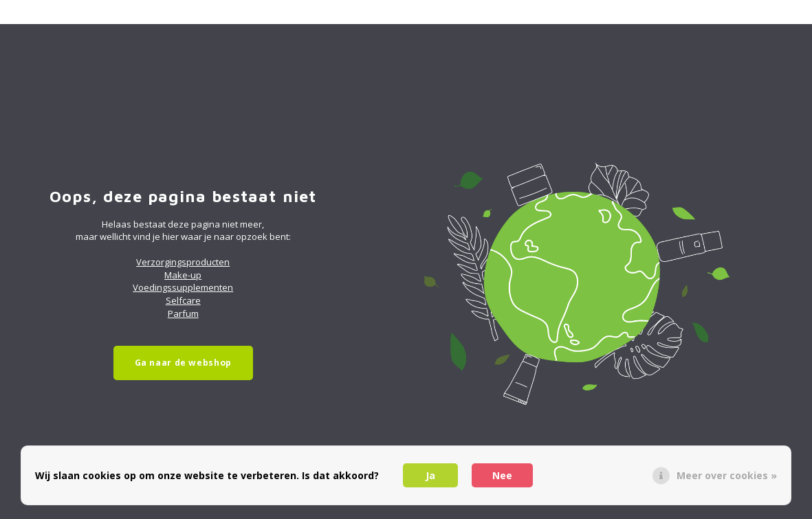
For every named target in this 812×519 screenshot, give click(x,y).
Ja (430, 475)
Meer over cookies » (727, 475)
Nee (502, 475)
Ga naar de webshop (183, 363)
